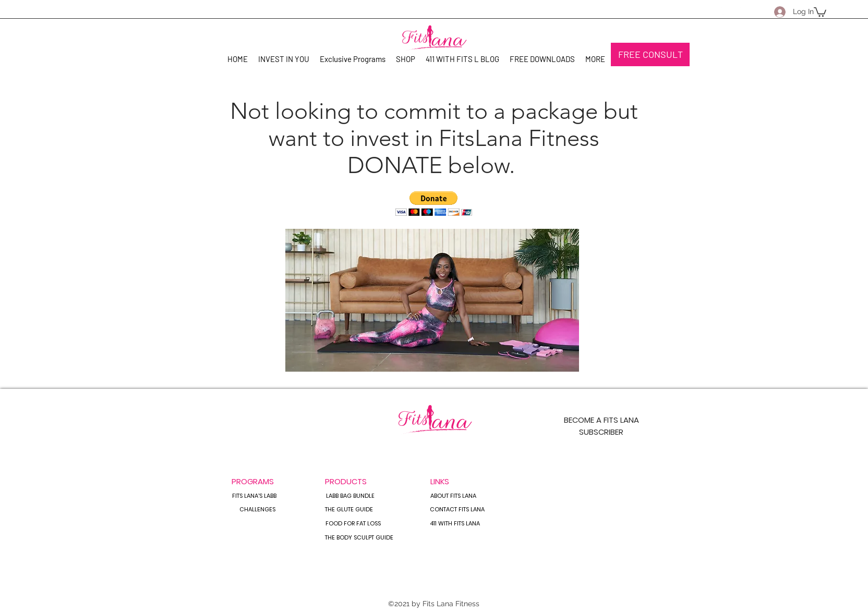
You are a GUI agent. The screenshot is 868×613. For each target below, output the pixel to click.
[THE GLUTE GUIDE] (349, 510)
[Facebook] (739, 11)
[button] (820, 11)
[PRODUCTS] (346, 481)
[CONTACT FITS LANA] (457, 510)
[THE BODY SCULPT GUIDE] (359, 538)
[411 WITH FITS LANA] (455, 524)
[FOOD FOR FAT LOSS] (353, 524)
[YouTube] (754, 11)
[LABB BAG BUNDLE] (350, 496)
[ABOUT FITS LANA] (453, 496)
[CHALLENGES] (257, 510)
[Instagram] (723, 11)
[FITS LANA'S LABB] (254, 496)
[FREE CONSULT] (650, 54)
